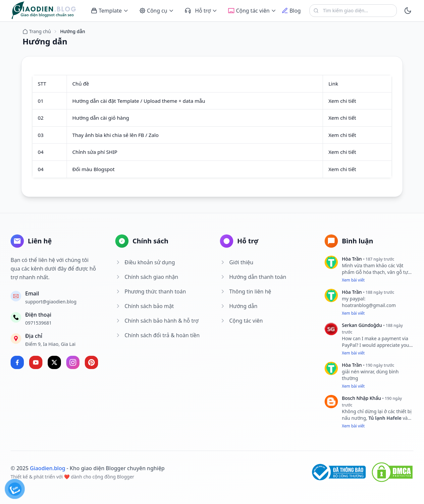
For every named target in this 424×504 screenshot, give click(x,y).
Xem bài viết (353, 280)
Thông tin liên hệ (246, 291)
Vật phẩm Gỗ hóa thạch (373, 269)
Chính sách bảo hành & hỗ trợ (157, 321)
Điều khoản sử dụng (145, 262)
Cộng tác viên (241, 321)
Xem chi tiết (342, 101)
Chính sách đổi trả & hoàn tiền (158, 335)
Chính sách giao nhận (147, 277)
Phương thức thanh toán (151, 291)
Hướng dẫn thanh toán (253, 277)
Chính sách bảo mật (145, 306)
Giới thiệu (237, 262)
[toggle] (408, 11)
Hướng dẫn (239, 306)
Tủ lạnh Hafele (386, 418)
